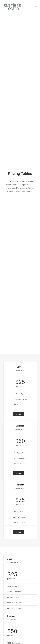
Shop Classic (8, 530)
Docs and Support (13, 590)
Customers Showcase (15, 625)
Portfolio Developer (11, 546)
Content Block (9, 568)
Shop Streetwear (10, 544)
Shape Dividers (9, 577)
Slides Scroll (8, 574)
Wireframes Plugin (10, 563)
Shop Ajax (7, 532)
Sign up (19, 107)
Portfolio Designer (10, 541)
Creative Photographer (12, 538)
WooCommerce (9, 560)
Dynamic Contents (10, 571)
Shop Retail (8, 535)
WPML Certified (9, 580)
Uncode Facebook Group (16, 614)
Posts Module (9, 566)
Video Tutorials (12, 601)
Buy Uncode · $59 (20, 513)
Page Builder (8, 557)
